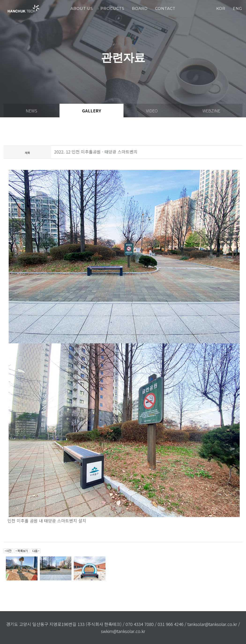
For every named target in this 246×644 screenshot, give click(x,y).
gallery (92, 111)
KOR (221, 9)
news (32, 111)
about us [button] (82, 9)
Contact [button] (165, 9)
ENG (238, 9)
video (152, 111)
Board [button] (140, 9)
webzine (211, 111)
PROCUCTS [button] (112, 9)
